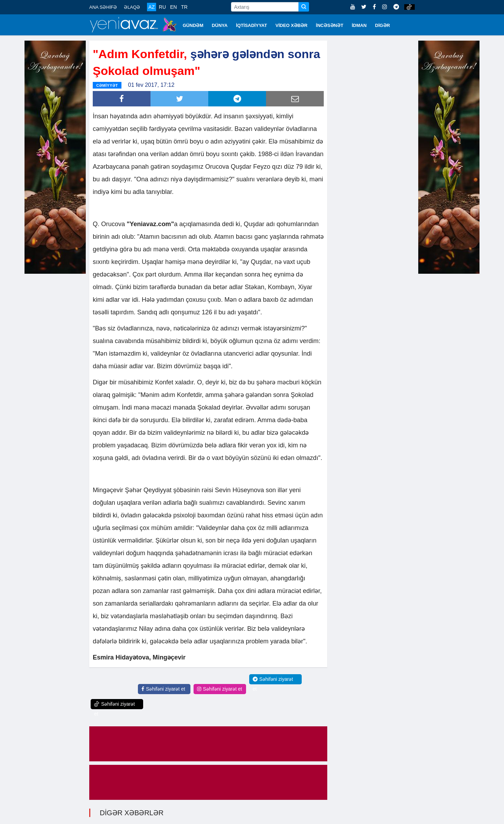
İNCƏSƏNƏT (330, 25)
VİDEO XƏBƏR (292, 25)
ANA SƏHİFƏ (103, 7)
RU (162, 7)
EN (173, 7)
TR (184, 7)
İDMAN (359, 25)
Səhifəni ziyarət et (163, 689)
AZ (152, 7)
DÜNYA (220, 25)
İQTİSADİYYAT (251, 25)
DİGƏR (383, 25)
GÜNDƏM (193, 25)
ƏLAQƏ (132, 7)
